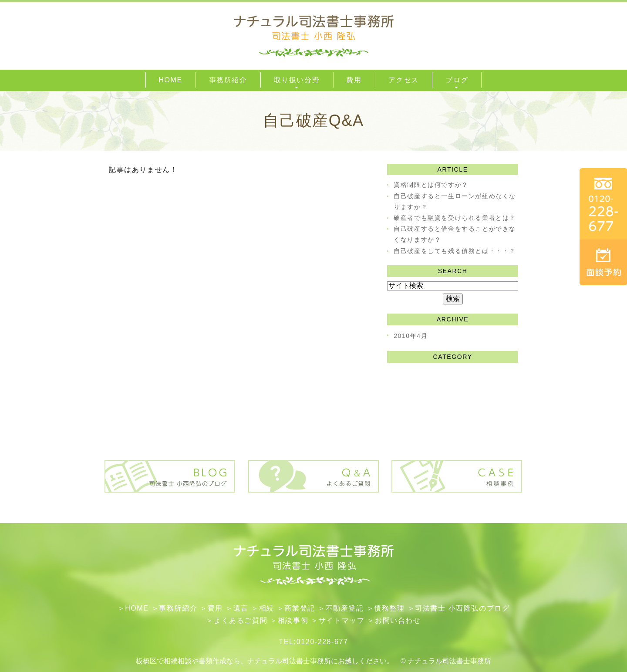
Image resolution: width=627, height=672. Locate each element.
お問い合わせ (398, 620)
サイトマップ (342, 620)
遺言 (241, 608)
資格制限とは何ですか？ (431, 185)
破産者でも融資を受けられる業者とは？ (455, 218)
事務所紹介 (178, 608)
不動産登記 (345, 608)
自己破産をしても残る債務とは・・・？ (455, 251)
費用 (215, 608)
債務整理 (389, 608)
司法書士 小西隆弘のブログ (462, 608)
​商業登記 (300, 608)
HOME (137, 608)
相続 (267, 608)
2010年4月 (411, 336)
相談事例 (293, 620)
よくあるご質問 (241, 620)
